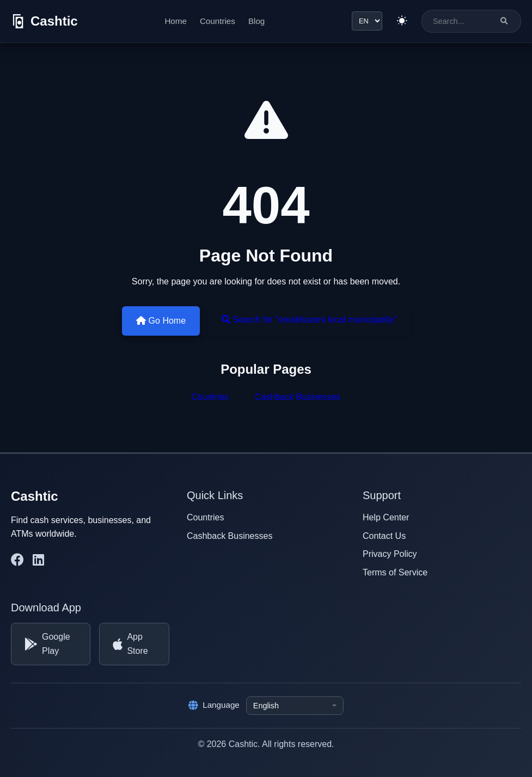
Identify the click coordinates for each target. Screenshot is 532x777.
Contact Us (384, 536)
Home (176, 21)
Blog (256, 21)
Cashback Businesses (298, 397)
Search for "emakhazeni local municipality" (309, 320)
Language (214, 705)
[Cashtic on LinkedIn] (38, 560)
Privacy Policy (390, 554)
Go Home (161, 321)
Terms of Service (395, 572)
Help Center (386, 517)
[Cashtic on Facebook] (17, 560)
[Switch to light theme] (402, 21)
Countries (218, 21)
